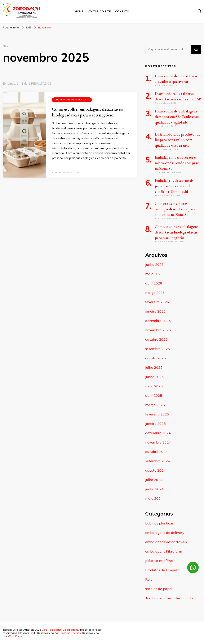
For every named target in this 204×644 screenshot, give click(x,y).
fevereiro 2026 (157, 302)
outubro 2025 (156, 339)
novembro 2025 (158, 330)
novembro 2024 (158, 442)
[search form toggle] (199, 11)
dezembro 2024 (158, 433)
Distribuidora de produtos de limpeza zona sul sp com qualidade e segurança (178, 140)
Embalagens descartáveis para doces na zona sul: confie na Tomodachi (174, 186)
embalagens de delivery (165, 533)
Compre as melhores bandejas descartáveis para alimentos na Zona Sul (175, 209)
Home (79, 11)
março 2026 (155, 293)
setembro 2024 (158, 461)
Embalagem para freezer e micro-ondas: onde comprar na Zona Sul (177, 163)
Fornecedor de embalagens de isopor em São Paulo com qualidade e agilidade (177, 117)
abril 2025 (154, 396)
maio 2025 (154, 386)
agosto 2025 (155, 358)
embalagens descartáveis (72, 100)
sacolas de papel (159, 589)
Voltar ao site (99, 11)
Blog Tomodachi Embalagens (60, 630)
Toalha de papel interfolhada (169, 598)
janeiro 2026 (155, 311)
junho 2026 (154, 265)
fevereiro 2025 (157, 414)
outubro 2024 (156, 452)
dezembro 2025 (158, 321)
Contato (122, 11)
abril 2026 (154, 283)
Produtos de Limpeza (162, 570)
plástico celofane (159, 561)
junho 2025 (154, 377)
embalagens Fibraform (164, 551)
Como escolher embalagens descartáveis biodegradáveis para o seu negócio (88, 112)
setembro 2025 (158, 349)
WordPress (15, 636)
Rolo (149, 579)
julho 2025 (154, 367)
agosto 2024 (155, 470)
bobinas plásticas (159, 523)
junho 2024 (154, 489)
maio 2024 (154, 498)
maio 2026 (154, 274)
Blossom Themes (70, 633)
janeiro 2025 (155, 424)
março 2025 (155, 405)
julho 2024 (154, 480)
